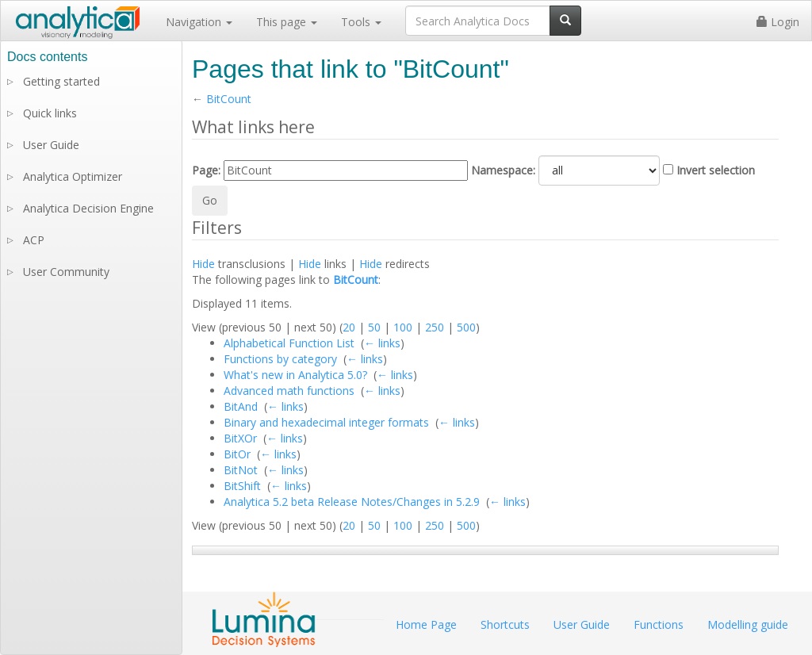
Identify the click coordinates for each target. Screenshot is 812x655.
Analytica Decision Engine (88, 208)
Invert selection (716, 170)
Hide (203, 264)
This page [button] (287, 22)
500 (466, 327)
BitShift (242, 486)
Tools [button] (361, 22)
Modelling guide (748, 624)
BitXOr (240, 438)
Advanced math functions (289, 391)
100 (403, 327)
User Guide (51, 145)
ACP (34, 240)
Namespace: (503, 170)
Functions (659, 624)
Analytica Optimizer (73, 176)
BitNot (241, 470)
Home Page (426, 624)
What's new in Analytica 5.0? (295, 375)
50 (374, 327)
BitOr (237, 454)
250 (435, 327)
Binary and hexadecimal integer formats (326, 422)
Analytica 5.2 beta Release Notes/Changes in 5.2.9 (352, 502)
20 (349, 327)
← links (382, 343)
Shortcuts (505, 624)
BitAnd (241, 406)
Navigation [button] (199, 22)
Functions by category (280, 359)
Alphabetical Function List (289, 343)
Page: (206, 170)
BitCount (229, 99)
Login (778, 22)
